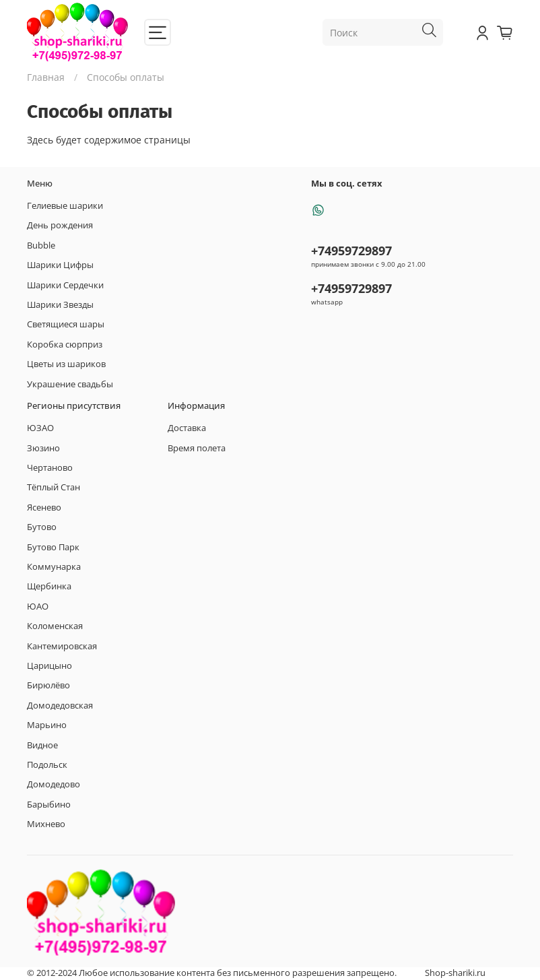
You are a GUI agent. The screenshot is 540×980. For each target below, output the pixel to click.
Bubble (41, 246)
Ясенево (44, 508)
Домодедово (54, 784)
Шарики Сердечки (65, 285)
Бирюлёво (48, 685)
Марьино (47, 725)
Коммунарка (54, 567)
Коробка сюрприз (65, 345)
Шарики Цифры (60, 265)
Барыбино (49, 805)
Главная (46, 77)
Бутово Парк (53, 547)
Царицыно (49, 666)
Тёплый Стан (54, 487)
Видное (42, 745)
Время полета (197, 448)
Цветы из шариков (66, 364)
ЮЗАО (40, 428)
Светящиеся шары (66, 324)
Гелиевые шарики (65, 206)
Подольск (47, 765)
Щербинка (49, 586)
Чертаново (50, 468)
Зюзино (43, 448)
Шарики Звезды (60, 305)
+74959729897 (351, 251)
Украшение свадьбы (70, 384)
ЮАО (38, 607)
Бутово (42, 527)
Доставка (187, 428)
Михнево (46, 824)
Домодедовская (60, 706)
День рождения (60, 225)
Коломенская (55, 626)
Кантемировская (62, 646)
